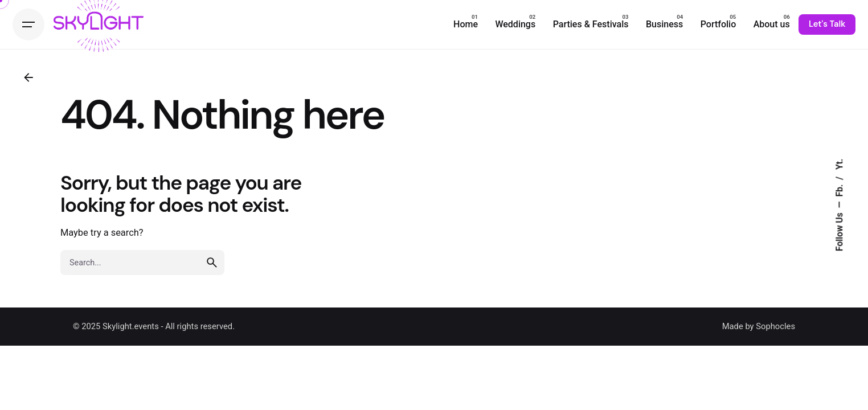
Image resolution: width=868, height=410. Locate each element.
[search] (212, 263)
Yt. (840, 164)
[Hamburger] (28, 24)
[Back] (28, 77)
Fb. (840, 190)
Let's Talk (827, 24)
